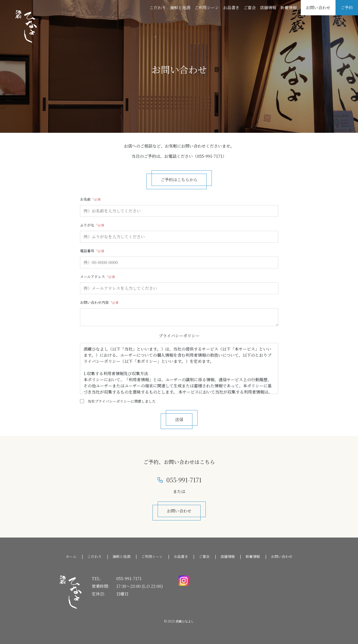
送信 (179, 419)
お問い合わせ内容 (94, 302)
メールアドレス (93, 277)
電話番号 (87, 251)
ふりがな (87, 225)
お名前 (85, 199)
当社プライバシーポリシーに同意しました (122, 401)
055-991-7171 (129, 579)
